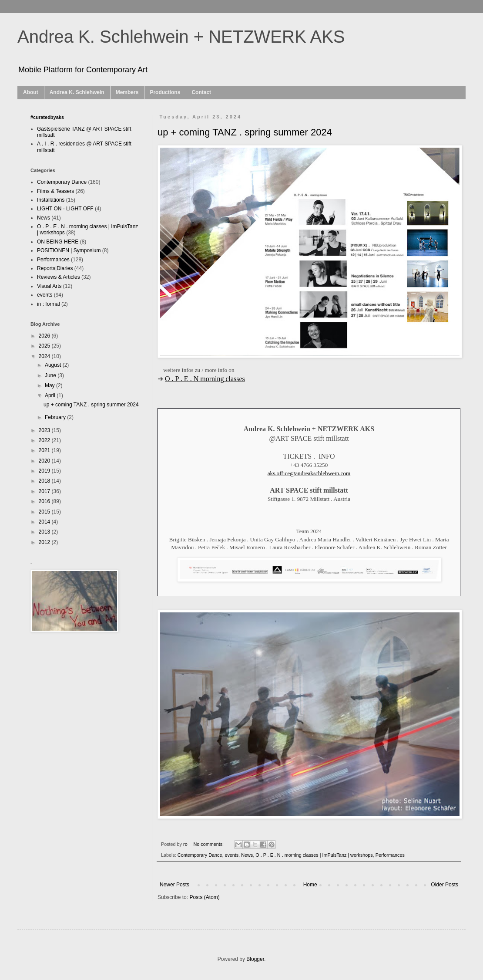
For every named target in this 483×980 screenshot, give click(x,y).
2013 (45, 532)
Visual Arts (49, 286)
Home (310, 885)
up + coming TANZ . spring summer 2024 (245, 132)
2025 (45, 346)
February (56, 417)
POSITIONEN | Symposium (69, 250)
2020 (45, 461)
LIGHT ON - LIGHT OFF (65, 209)
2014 (45, 522)
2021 (45, 450)
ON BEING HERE (58, 242)
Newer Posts (174, 885)
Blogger (255, 959)
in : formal (49, 304)
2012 (45, 542)
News (247, 855)
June (51, 375)
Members (127, 92)
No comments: (209, 844)
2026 (45, 336)
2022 (45, 440)
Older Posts (444, 885)
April (51, 395)
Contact (201, 92)
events (231, 855)
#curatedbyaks (47, 117)
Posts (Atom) (204, 897)
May (50, 385)
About (31, 92)
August (54, 365)
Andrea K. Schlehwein (77, 92)
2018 (45, 481)
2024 (45, 356)
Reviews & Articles (59, 277)
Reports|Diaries (55, 268)
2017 (45, 491)
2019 (45, 471)
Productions (165, 92)
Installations (51, 200)
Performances (390, 855)
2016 (45, 501)
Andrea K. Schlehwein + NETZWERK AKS (181, 37)
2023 (45, 430)
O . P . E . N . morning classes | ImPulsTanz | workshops (314, 855)
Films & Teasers (55, 191)
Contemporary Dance (200, 855)
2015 (45, 512)
